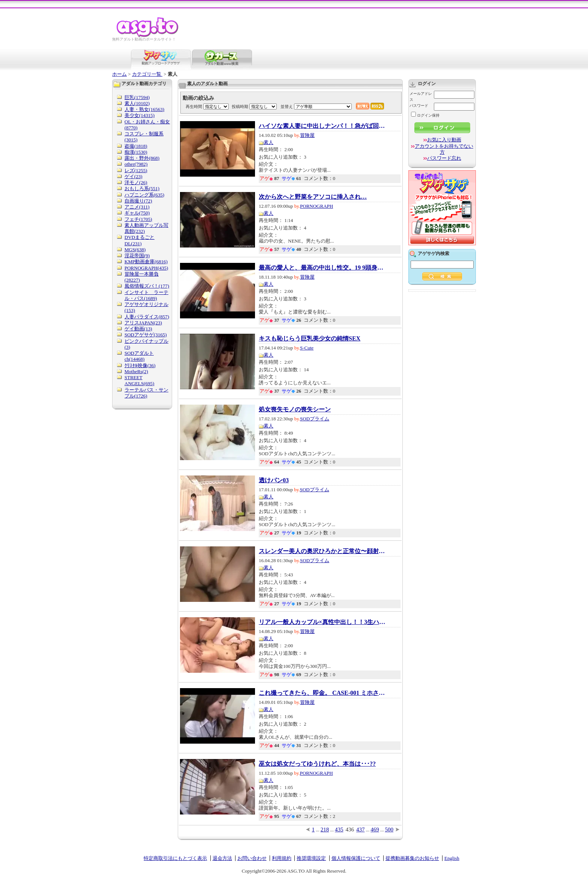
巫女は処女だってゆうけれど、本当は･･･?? (317, 764)
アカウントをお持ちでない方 (444, 149)
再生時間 (194, 106)
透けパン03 (274, 480)
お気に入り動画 (444, 140)
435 (339, 829)
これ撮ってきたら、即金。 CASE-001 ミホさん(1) (322, 693)
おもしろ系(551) (142, 188)
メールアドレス (421, 97)
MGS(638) (135, 250)
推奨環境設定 (311, 858)
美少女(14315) (139, 115)
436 (350, 829)
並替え (287, 106)
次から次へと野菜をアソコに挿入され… (313, 197)
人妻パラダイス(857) (147, 317)
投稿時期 (240, 106)
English (452, 858)
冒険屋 (307, 135)
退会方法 (222, 858)
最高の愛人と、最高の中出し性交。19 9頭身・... (322, 268)
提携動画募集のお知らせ (412, 858)
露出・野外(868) (142, 158)
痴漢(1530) (136, 152)
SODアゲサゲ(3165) (146, 335)
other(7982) (136, 164)
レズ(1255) (136, 170)
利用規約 (282, 858)
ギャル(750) (137, 213)
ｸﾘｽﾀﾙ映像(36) (140, 365)
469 (375, 829)
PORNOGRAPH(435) (146, 268)
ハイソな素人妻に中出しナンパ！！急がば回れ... (322, 126)
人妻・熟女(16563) (144, 109)
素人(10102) (137, 103)
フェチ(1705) (138, 219)
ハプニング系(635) (144, 195)
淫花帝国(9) (137, 256)
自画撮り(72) (138, 201)
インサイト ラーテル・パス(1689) (146, 295)
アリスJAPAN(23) (143, 323)
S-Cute (307, 348)
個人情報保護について (356, 858)
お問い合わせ (252, 858)
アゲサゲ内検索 (433, 253)
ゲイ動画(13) (138, 329)
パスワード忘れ (444, 158)
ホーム (119, 74)
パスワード (419, 106)
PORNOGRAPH (316, 206)
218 (325, 829)
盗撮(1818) (136, 146)
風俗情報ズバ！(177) (147, 286)
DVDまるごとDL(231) (139, 240)
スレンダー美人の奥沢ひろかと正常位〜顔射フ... (322, 551)
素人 (268, 142)
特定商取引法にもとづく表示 (175, 858)
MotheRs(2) (136, 371)
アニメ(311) (137, 207)
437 (361, 829)
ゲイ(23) (133, 176)
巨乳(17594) (137, 97)
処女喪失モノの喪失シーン (295, 409)
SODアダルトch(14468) (139, 356)
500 (389, 829)
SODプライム (315, 419)
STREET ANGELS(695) (139, 380)
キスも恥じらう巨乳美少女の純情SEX (310, 339)
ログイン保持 (425, 115)
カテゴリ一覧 (147, 74)
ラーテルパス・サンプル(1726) (146, 393)
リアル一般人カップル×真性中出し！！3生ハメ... (322, 622)
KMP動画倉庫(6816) (146, 262)
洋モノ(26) (136, 182)
